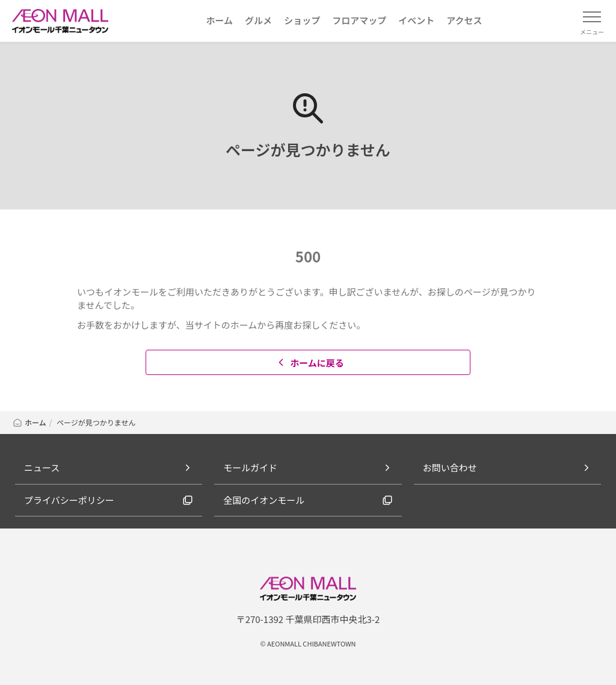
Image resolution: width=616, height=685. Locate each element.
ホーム (29, 422)
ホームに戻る (310, 363)
